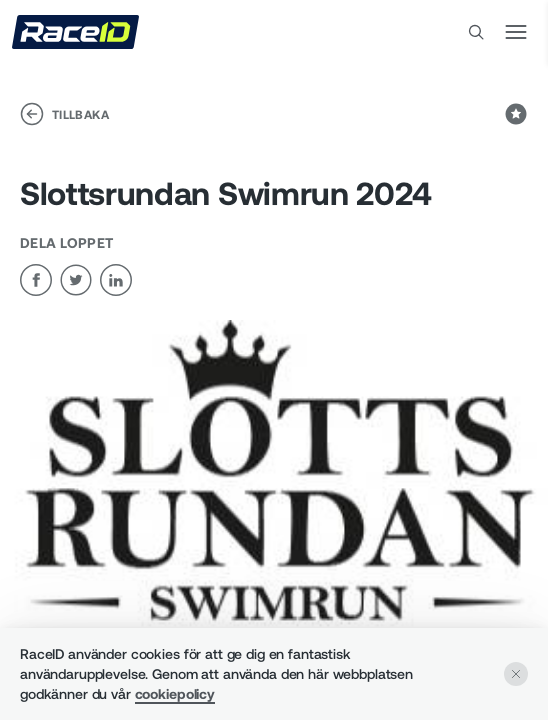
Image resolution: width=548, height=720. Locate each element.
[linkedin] (116, 280)
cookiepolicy (175, 693)
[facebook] (36, 280)
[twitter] (76, 280)
